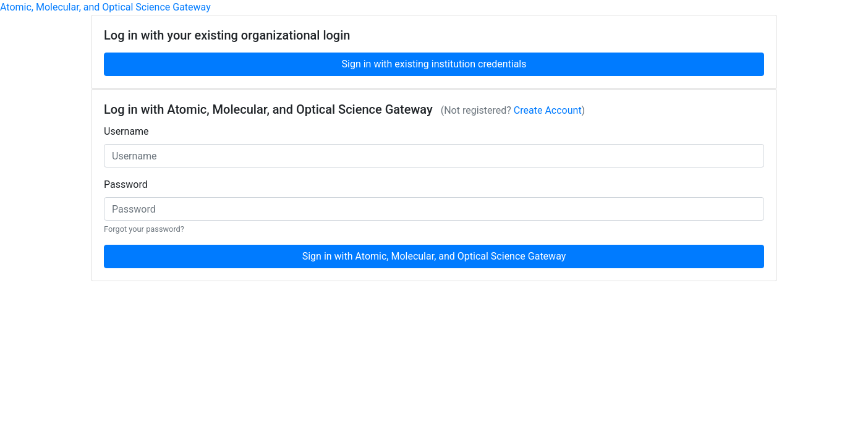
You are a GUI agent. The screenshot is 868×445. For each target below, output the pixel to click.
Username (126, 131)
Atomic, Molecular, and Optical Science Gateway (105, 7)
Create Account (548, 110)
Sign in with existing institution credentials (434, 64)
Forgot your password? (144, 229)
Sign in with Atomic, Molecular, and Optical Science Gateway (434, 256)
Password (126, 184)
